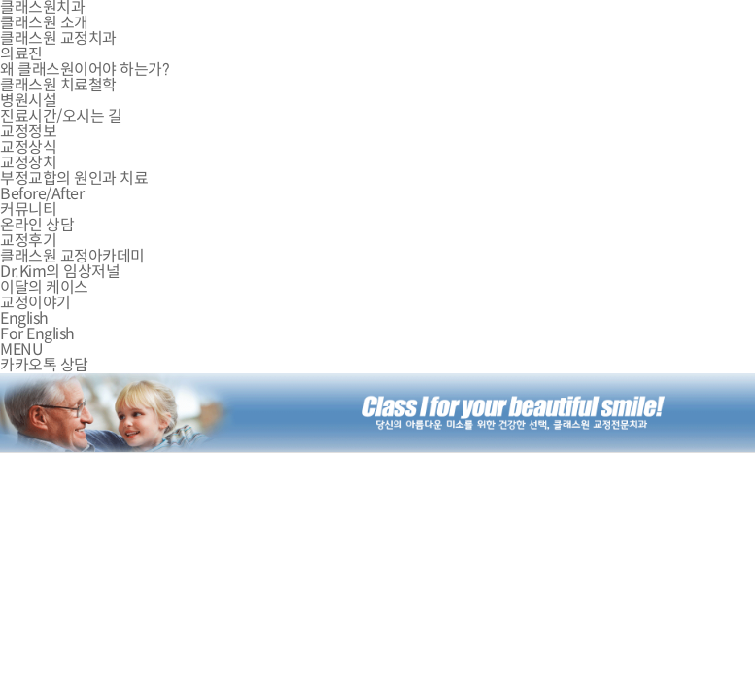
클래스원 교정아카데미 (72, 256)
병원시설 (28, 101)
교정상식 (28, 147)
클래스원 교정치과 (58, 38)
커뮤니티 (28, 210)
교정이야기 (35, 303)
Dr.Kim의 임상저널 (60, 272)
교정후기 (28, 241)
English (24, 318)
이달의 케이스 (44, 287)
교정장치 (28, 163)
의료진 (21, 54)
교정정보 (28, 132)
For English (37, 334)
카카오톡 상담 (44, 365)
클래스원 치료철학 (58, 85)
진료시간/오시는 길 (61, 116)
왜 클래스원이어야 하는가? (85, 70)
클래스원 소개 (44, 23)
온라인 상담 (37, 225)
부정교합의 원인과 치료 (74, 178)
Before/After (42, 194)
